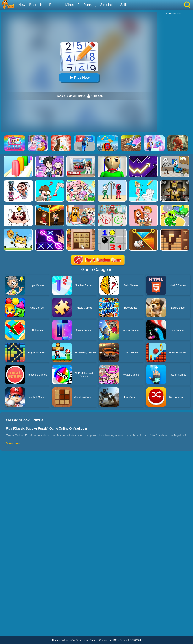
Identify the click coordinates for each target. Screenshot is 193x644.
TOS (115, 640)
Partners (65, 640)
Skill (123, 5)
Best (33, 5)
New (22, 5)
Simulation (108, 5)
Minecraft (72, 5)
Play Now (79, 78)
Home (55, 640)
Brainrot (55, 5)
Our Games (77, 640)
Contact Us (105, 640)
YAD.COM (135, 640)
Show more (13, 443)
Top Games (91, 640)
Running (90, 5)
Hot (43, 5)
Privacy (123, 640)
